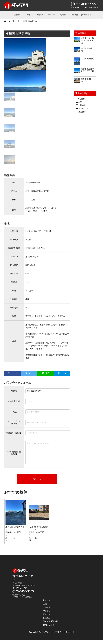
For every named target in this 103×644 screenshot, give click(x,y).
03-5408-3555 (83, 4)
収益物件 (17, 15)
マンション (51, 15)
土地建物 (40, 15)
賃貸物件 (63, 15)
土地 (28, 15)
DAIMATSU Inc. (46, 636)
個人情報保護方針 (50, 625)
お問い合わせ (86, 15)
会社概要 (75, 15)
